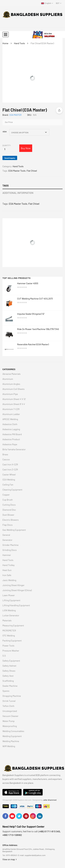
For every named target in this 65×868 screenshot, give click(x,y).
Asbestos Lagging (11, 429)
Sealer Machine (10, 686)
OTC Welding (9, 635)
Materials (7, 620)
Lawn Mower (9, 595)
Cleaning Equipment (12, 490)
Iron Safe (7, 575)
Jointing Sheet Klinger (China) (17, 590)
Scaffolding (8, 681)
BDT (58, 3)
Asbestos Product (11, 439)
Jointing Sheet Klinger (13, 585)
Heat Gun (7, 570)
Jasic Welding (9, 580)
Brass (5, 454)
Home (5, 43)
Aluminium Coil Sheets (13, 389)
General (6, 535)
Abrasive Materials (12, 374)
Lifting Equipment (11, 600)
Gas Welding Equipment (14, 530)
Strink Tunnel (9, 701)
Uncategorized (10, 711)
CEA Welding (9, 480)
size (5, 131)
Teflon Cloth (8, 706)
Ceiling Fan (8, 485)
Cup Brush (8, 500)
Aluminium (8, 379)
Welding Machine (11, 741)
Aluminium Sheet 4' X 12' (14, 399)
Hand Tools (19, 43)
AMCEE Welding (10, 419)
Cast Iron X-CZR (10, 464)
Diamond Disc (9, 510)
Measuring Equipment (13, 625)
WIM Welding (9, 746)
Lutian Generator (11, 615)
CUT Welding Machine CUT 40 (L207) (35, 299)
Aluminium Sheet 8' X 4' (14, 404)
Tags (6, 185)
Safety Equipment (11, 661)
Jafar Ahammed (50, 800)
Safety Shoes (9, 671)
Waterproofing (10, 726)
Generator (7, 540)
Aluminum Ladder (11, 414)
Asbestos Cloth (10, 424)
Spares (6, 691)
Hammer (7, 555)
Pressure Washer (11, 651)
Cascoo (6, 459)
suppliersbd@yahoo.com (35, 855)
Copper (6, 495)
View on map (10, 859)
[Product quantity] (5, 149)
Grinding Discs (10, 550)
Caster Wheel (9, 474)
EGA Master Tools (17, 171)
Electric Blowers (11, 520)
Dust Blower (8, 515)
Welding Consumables (13, 731)
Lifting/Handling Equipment (16, 605)
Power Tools (8, 646)
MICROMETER (9, 630)
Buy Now (26, 148)
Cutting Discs (9, 505)
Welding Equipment (12, 736)
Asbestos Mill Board (12, 434)
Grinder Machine (10, 545)
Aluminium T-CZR (11, 409)
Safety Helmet (9, 666)
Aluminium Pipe (10, 394)
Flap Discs (8, 525)
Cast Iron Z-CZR (10, 469)
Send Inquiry (10, 158)
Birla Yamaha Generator (14, 449)
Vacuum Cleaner (10, 716)
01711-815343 (11, 855)
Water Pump (8, 721)
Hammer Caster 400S (28, 283)
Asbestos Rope (10, 444)
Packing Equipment (12, 641)
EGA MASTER (16, 115)
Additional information (18, 193)
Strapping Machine (12, 696)
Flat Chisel (32, 171)
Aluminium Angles (11, 384)
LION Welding (9, 610)
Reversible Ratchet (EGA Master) (33, 344)
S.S (4, 656)
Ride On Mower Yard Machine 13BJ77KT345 (38, 329)
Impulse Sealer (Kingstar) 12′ (31, 314)
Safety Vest (8, 676)
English (46, 3)
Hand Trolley (8, 565)
